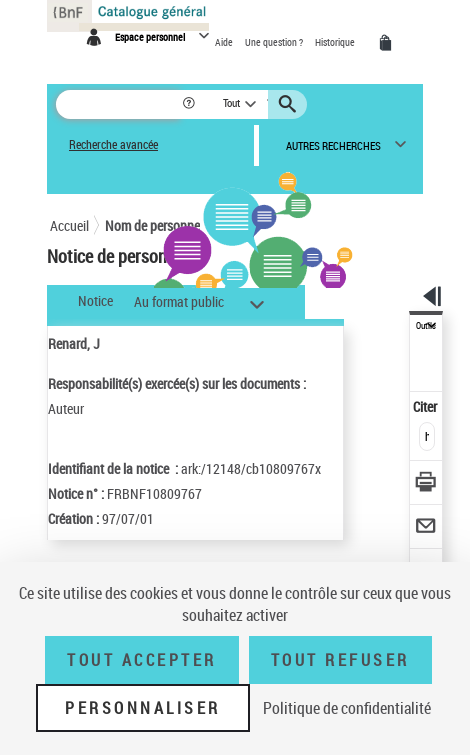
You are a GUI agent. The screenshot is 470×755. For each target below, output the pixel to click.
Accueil (69, 225)
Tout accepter (142, 660)
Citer (426, 406)
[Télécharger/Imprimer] (426, 484)
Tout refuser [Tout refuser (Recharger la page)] (340, 660)
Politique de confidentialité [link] (347, 708)
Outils (426, 326)
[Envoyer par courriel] (426, 528)
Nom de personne (152, 225)
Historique (336, 42)
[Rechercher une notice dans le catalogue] (118, 104)
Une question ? (275, 42)
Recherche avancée (113, 144)
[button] (190, 104)
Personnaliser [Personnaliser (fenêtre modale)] (143, 708)
